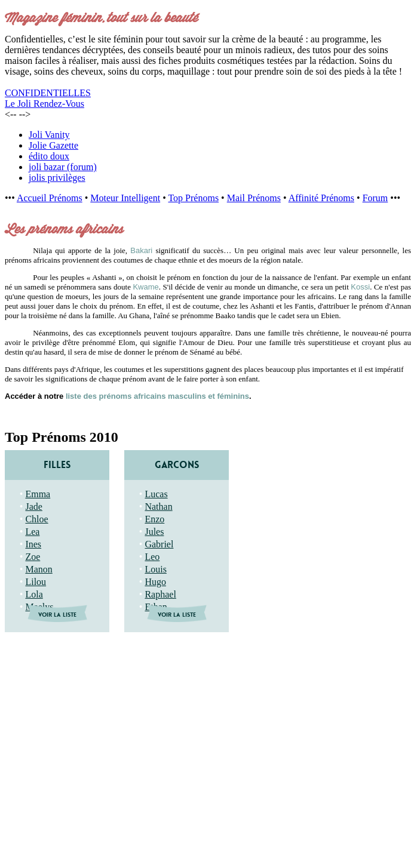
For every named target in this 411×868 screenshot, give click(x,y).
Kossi (360, 287)
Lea (32, 532)
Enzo (154, 519)
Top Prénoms (193, 198)
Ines (33, 544)
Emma (38, 494)
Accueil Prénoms (50, 198)
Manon (39, 569)
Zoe (33, 557)
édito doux (49, 156)
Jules (154, 532)
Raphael (160, 594)
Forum (375, 198)
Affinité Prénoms (321, 198)
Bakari (141, 250)
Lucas (156, 494)
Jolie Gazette (53, 145)
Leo (152, 557)
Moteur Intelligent (125, 198)
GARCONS (177, 465)
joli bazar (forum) (63, 167)
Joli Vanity (49, 135)
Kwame (145, 287)
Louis (155, 569)
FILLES (57, 465)
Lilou (36, 582)
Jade (33, 507)
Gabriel (159, 544)
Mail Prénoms (254, 198)
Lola (34, 594)
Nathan (158, 507)
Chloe (36, 519)
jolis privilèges (57, 178)
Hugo (155, 582)
